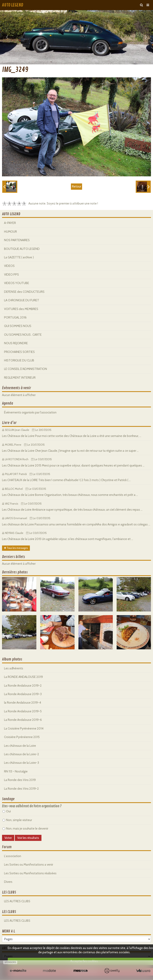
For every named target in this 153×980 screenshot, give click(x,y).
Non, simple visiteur (17, 820)
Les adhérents (14, 668)
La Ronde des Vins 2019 (20, 780)
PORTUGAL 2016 (15, 317)
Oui (7, 811)
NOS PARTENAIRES (17, 240)
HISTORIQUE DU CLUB (19, 360)
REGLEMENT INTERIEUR (20, 378)
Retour (76, 186)
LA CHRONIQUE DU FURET (22, 300)
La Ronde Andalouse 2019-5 (23, 711)
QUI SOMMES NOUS (18, 326)
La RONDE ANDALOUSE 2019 (23, 677)
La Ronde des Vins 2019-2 (21, 789)
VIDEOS (9, 266)
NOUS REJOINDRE (16, 343)
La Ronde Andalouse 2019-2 (23, 686)
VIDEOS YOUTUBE (17, 283)
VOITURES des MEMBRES (21, 309)
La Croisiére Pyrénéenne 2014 (24, 729)
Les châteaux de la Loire (20, 746)
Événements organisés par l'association (30, 412)
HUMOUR (10, 232)
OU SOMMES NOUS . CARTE (23, 335)
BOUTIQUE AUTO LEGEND (22, 249)
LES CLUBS (9, 892)
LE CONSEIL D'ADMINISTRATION (25, 369)
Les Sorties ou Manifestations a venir (29, 865)
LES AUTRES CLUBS (17, 901)
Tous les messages (16, 548)
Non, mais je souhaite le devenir (25, 829)
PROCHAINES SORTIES (19, 352)
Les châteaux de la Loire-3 (22, 763)
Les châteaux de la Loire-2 (22, 754)
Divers (8, 882)
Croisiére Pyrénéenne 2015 (22, 737)
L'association (13, 856)
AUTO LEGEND (13, 5)
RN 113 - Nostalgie (16, 771)
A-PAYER (10, 223)
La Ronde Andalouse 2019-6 (23, 720)
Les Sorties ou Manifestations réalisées (30, 873)
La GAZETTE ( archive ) (19, 257)
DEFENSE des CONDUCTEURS (24, 292)
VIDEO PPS (11, 275)
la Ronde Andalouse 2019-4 (23, 703)
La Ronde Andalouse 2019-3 (23, 694)
